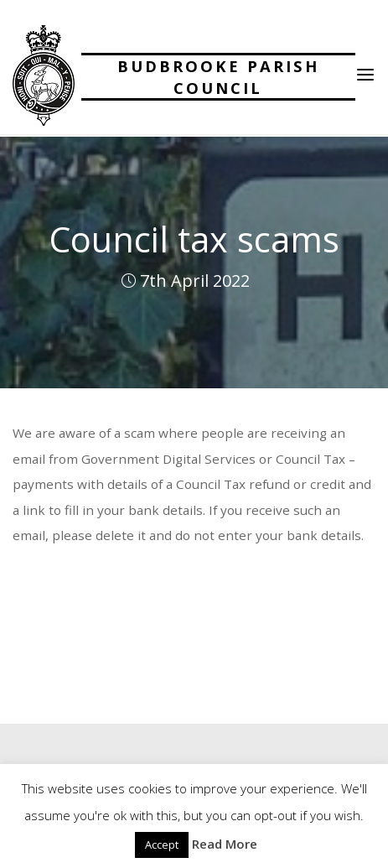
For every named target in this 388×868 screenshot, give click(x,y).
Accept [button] (162, 845)
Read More (225, 844)
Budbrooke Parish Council (218, 77)
